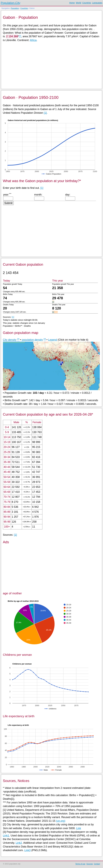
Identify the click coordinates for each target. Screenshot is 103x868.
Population (15, 8)
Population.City (11, 3)
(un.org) (61, 821)
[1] (45, 113)
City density (10, 340)
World (79, 3)
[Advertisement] (51, 65)
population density (32, 340)
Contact (97, 864)
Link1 (6, 836)
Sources (90, 864)
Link (79, 828)
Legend (53, 340)
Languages (97, 3)
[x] (53, 302)
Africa (33, 40)
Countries (87, 3)
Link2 (19, 843)
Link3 (27, 850)
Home (72, 3)
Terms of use (80, 864)
